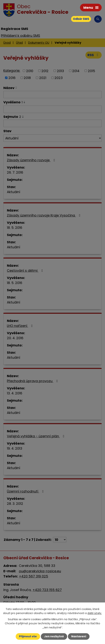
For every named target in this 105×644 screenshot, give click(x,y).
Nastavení (79, 636)
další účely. (95, 613)
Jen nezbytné (54, 636)
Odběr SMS (81, 19)
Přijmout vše (28, 636)
